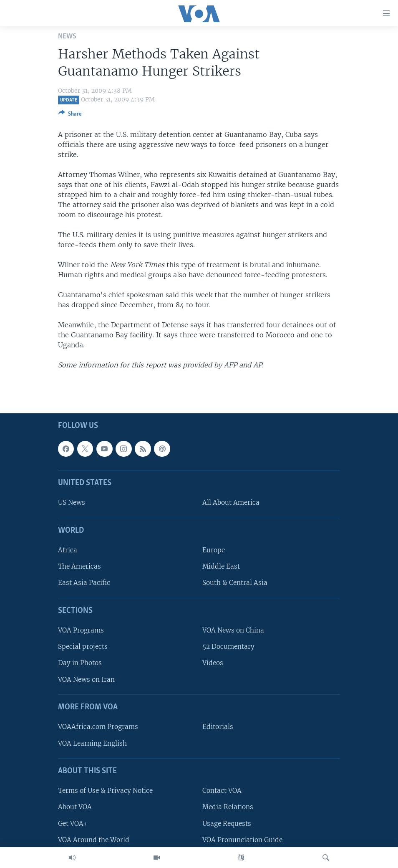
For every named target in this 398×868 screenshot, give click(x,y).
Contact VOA (222, 791)
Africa (68, 550)
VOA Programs (81, 631)
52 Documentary (228, 647)
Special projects (83, 647)
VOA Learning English (92, 743)
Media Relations (228, 807)
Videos (213, 663)
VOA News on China (233, 631)
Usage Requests (227, 824)
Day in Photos (80, 663)
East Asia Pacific (84, 583)
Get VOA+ (73, 824)
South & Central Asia (235, 583)
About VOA (75, 807)
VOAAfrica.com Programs (98, 727)
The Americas (79, 567)
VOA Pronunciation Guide (242, 840)
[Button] (70, 115)
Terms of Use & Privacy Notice (105, 791)
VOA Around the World (94, 840)
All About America (231, 503)
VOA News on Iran (86, 679)
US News (72, 503)
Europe (214, 550)
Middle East (221, 567)
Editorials (218, 727)
